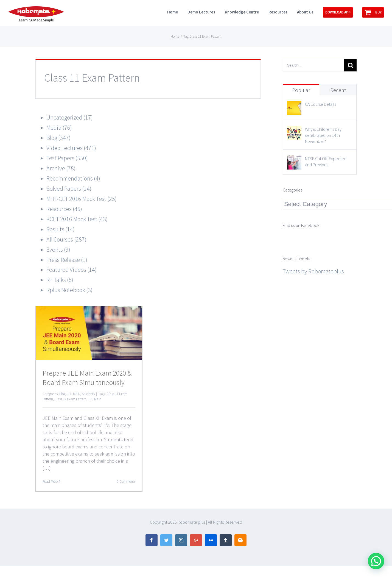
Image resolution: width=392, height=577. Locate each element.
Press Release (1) (67, 260)
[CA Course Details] (294, 106)
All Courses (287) (66, 239)
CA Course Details (320, 104)
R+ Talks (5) (60, 280)
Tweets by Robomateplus (313, 271)
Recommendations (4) (73, 178)
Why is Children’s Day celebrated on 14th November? (323, 135)
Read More (50, 482)
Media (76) (59, 127)
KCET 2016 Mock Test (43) (77, 219)
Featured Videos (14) (72, 270)
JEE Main (95, 399)
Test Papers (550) (67, 158)
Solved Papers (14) (69, 188)
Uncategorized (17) (70, 117)
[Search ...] (313, 65)
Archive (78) (61, 168)
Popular (301, 90)
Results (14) (61, 229)
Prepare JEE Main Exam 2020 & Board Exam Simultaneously (87, 378)
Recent (338, 90)
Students (88, 394)
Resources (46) (64, 209)
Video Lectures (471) (71, 148)
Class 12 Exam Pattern (70, 399)
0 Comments (126, 482)
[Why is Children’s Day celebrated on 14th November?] (294, 131)
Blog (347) (58, 138)
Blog (62, 394)
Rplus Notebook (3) (69, 290)
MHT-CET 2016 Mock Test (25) (82, 199)
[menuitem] (177, 12)
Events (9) (58, 249)
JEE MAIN (74, 394)
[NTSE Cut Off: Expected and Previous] (294, 160)
